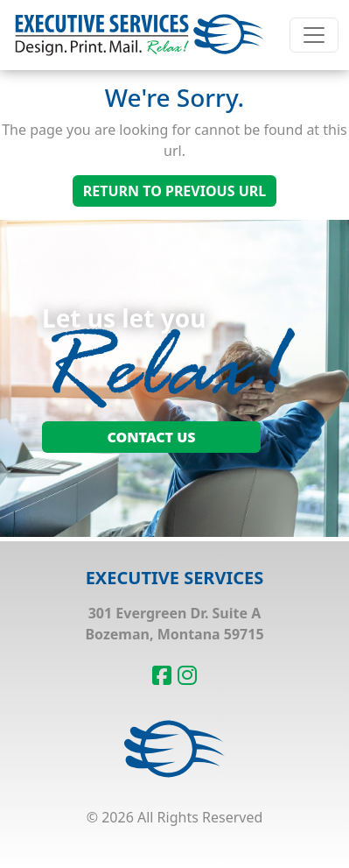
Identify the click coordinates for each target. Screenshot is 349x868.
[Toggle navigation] (314, 35)
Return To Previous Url (174, 191)
